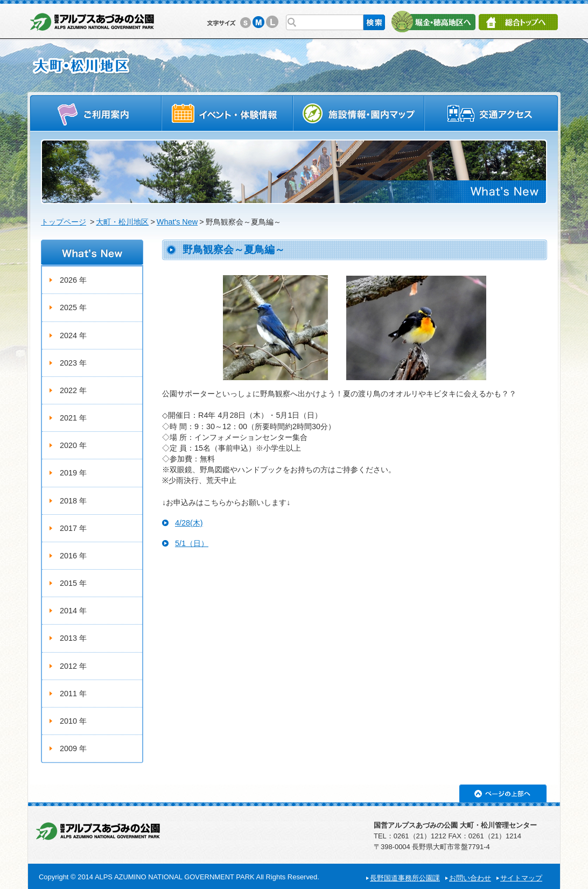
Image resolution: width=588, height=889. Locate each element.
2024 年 (73, 335)
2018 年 (73, 501)
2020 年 (73, 445)
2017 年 (73, 528)
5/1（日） (192, 543)
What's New (177, 222)
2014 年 (73, 611)
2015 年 (73, 583)
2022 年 (73, 390)
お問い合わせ (470, 878)
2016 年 (73, 556)
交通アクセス (492, 113)
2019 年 (73, 473)
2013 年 (73, 638)
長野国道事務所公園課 (405, 878)
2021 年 (73, 418)
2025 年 (73, 307)
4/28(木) (189, 523)
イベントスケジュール (227, 113)
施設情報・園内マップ (359, 113)
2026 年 (73, 280)
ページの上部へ (503, 793)
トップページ (64, 222)
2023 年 (73, 363)
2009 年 (73, 748)
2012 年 (73, 666)
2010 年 (73, 721)
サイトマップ (521, 878)
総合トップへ (518, 22)
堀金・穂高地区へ (433, 22)
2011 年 (73, 694)
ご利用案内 (96, 113)
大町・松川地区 (122, 222)
